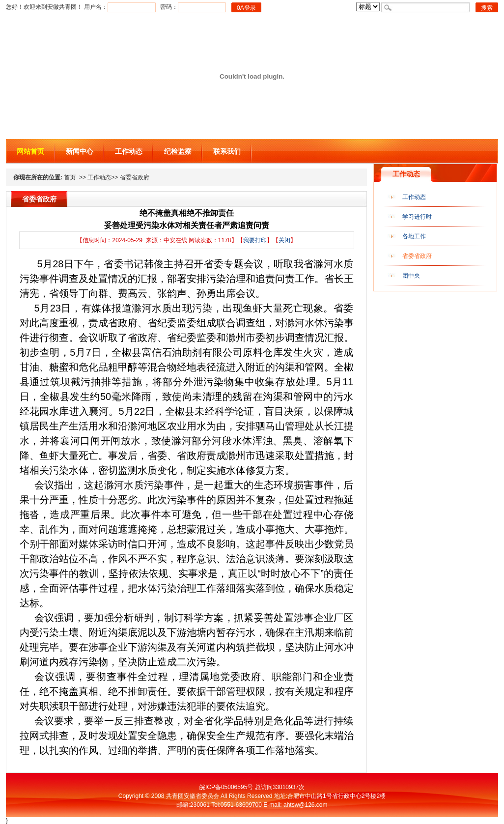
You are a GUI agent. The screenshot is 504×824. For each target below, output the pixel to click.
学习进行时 (417, 217)
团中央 (411, 276)
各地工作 (414, 236)
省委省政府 (417, 256)
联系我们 (227, 151)
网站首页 (30, 151)
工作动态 (129, 151)
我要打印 (255, 240)
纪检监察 (178, 151)
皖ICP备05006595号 (226, 787)
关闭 (284, 240)
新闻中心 (80, 151)
